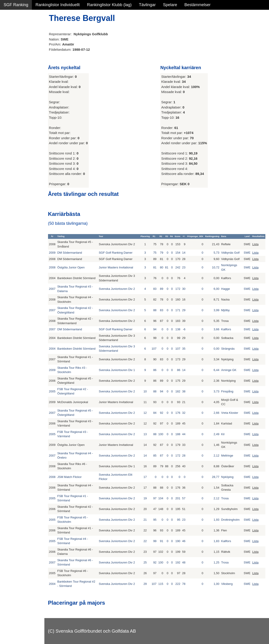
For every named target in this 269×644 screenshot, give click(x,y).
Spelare (170, 5)
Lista (255, 244)
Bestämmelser (197, 5)
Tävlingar (147, 5)
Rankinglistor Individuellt (58, 5)
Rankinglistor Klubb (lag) (109, 5)
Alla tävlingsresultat (21, 69)
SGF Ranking (16, 5)
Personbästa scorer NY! (25, 59)
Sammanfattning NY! (23, 30)
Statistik (11, 49)
